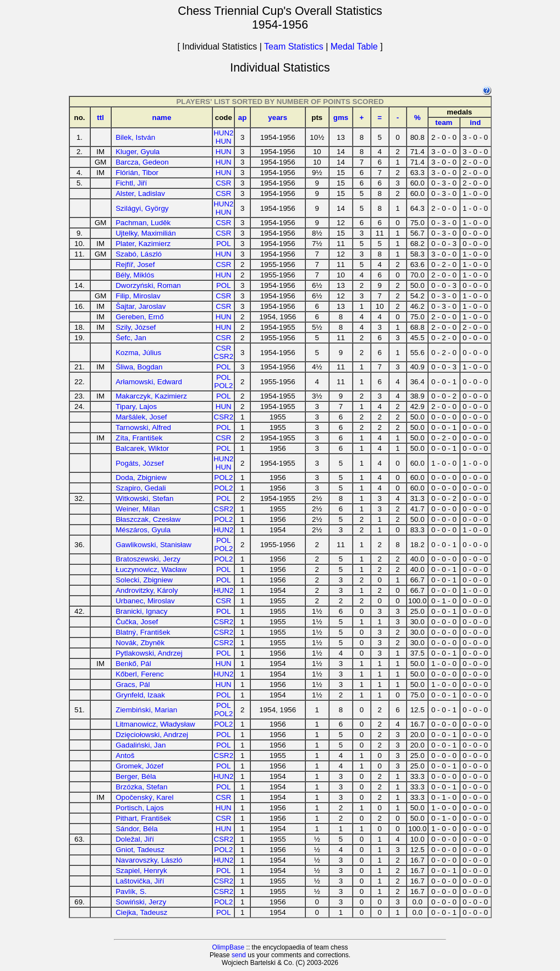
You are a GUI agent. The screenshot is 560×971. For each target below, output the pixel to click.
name (162, 118)
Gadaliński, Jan (141, 745)
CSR (223, 183)
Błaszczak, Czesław (148, 519)
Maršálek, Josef (141, 417)
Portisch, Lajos (139, 808)
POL (224, 244)
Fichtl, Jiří (131, 183)
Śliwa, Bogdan (139, 367)
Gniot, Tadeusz (140, 850)
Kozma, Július (138, 353)
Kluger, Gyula (138, 152)
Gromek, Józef (139, 766)
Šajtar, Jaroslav (141, 306)
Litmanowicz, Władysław (155, 724)
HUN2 (223, 133)
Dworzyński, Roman (148, 285)
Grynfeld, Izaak (140, 695)
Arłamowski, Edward (149, 382)
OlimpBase (229, 947)
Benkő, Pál (133, 664)
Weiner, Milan (138, 509)
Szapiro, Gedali (141, 488)
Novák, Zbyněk (140, 643)
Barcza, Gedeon (142, 162)
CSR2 (224, 356)
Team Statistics (294, 47)
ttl (100, 118)
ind (475, 122)
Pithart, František (143, 818)
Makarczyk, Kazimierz (151, 396)
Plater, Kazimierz (143, 244)
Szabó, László (139, 254)
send (239, 955)
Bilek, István (135, 137)
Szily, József (136, 327)
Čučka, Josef (137, 622)
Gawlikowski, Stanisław (153, 545)
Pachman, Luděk (143, 223)
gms (341, 118)
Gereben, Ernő (139, 317)
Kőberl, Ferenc (139, 674)
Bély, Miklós (135, 275)
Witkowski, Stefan (144, 498)
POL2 (223, 386)
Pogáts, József (139, 463)
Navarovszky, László (149, 860)
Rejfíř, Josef (135, 264)
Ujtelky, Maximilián (146, 233)
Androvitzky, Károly (147, 590)
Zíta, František (139, 438)
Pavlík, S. (131, 891)
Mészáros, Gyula (143, 530)
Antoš (125, 755)
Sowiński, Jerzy (141, 902)
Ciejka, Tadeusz (141, 912)
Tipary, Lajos (136, 407)
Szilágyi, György (142, 208)
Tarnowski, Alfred (143, 427)
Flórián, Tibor (137, 173)
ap (243, 118)
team (444, 122)
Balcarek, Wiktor (142, 448)
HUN (224, 141)
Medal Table (354, 47)
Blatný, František (143, 632)
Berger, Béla (136, 776)
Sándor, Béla (136, 829)
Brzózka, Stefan (141, 787)
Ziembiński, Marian (146, 710)
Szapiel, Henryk (141, 871)
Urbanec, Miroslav (145, 601)
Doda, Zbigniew (141, 478)
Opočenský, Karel (144, 797)
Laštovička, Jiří (140, 881)
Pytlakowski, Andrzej (149, 653)
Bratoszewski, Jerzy (148, 559)
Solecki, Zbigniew (144, 580)
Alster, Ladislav (140, 193)
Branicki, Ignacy (141, 611)
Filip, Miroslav (138, 296)
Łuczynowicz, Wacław (151, 569)
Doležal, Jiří (135, 839)
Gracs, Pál (133, 684)
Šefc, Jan (131, 338)
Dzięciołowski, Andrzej (152, 735)
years (278, 118)
